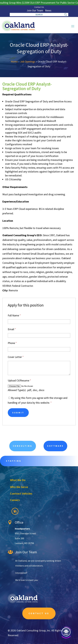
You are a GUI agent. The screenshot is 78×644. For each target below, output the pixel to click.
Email (12, 329)
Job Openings (28, 62)
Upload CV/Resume (19, 380)
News (48, 10)
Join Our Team (35, 10)
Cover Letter (16, 357)
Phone (12, 343)
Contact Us (39, 7)
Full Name (14, 315)
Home (14, 62)
